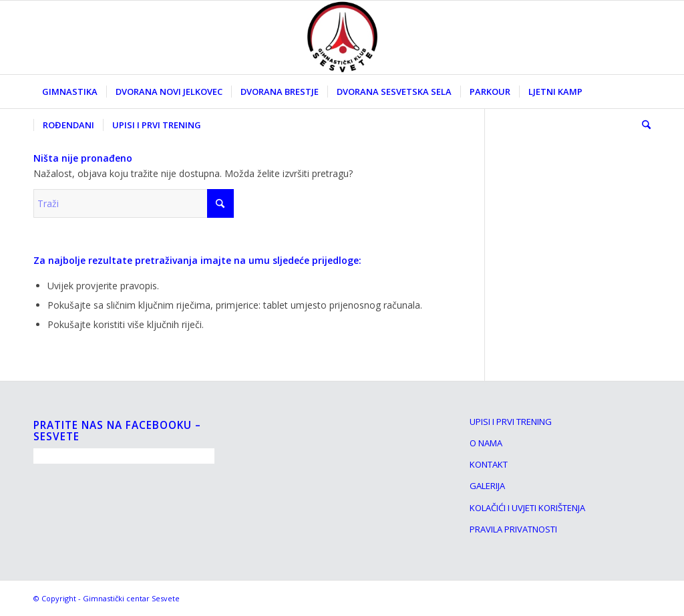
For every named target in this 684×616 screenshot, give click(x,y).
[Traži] (642, 125)
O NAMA (486, 443)
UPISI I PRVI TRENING (511, 422)
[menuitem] (70, 92)
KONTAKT (489, 464)
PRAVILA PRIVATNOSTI (513, 529)
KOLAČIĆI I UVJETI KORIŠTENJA (527, 508)
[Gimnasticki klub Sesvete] (342, 37)
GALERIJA (487, 486)
